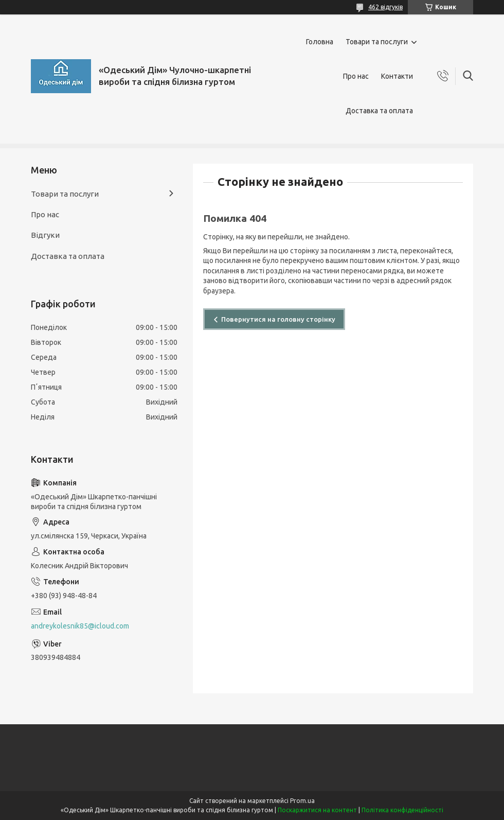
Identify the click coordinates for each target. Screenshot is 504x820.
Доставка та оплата (379, 111)
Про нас (356, 76)
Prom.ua (302, 801)
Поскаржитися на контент (317, 810)
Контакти (397, 76)
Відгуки (45, 235)
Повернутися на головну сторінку (278, 319)
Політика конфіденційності (402, 810)
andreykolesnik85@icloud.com (80, 626)
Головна (320, 42)
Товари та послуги (377, 42)
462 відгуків (385, 7)
